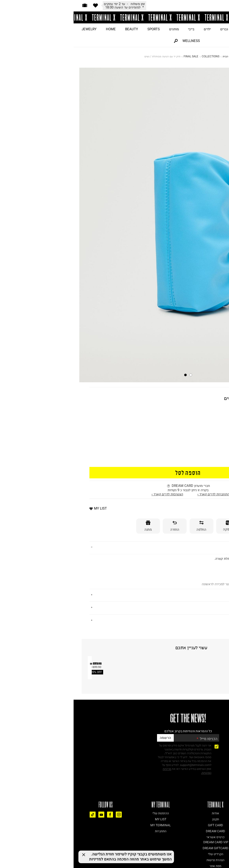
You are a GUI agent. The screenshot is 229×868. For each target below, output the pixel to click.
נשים (167, 29)
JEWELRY (15, 29)
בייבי (118, 29)
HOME (37, 29)
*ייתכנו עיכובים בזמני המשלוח (51, 7)
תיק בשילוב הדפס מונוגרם (203, 752)
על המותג (206, 595)
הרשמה (92, 819)
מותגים (100, 29)
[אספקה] (155, 526)
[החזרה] (101, 526)
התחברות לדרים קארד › (140, 494)
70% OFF (207, 418)
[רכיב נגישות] (226, 850)
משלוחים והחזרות (199, 608)
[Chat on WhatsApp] (218, 857)
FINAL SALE (117, 56)
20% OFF (23, 757)
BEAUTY (58, 29)
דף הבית (154, 56)
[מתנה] (74, 526)
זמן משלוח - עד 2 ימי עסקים (192, 506)
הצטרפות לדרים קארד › (94, 494)
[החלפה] (128, 526)
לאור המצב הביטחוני (51, 4)
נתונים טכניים (203, 620)
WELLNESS (118, 41)
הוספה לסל (114, 472)
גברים (151, 29)
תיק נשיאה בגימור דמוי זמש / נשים (130, 752)
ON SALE (187, 29)
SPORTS (80, 29)
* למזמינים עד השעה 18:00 (193, 511)
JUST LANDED (214, 29)
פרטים (208, 547)
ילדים (134, 29)
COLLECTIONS (137, 56)
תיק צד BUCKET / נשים (66, 752)
